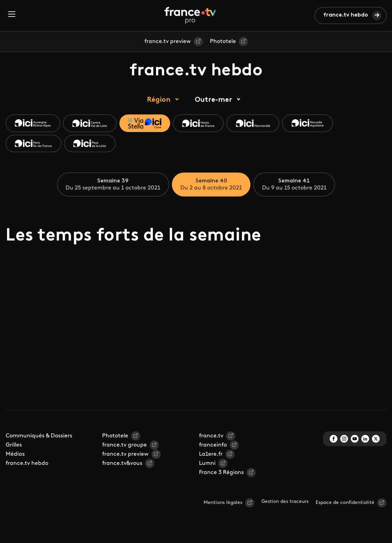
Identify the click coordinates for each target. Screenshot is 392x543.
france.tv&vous (122, 464)
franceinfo (213, 445)
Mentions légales (223, 503)
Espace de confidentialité (345, 503)
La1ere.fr (211, 455)
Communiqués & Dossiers (39, 436)
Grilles (14, 445)
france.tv (211, 436)
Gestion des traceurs (285, 502)
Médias (15, 455)
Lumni (207, 464)
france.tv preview (168, 42)
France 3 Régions (221, 473)
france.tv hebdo (346, 15)
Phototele (223, 42)
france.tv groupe (125, 445)
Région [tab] (159, 100)
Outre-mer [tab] (213, 100)
